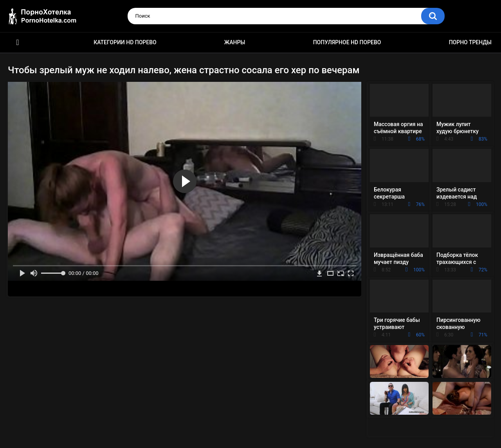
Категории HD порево (125, 42)
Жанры (235, 42)
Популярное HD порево (347, 42)
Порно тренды (470, 42)
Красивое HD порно (18, 42)
